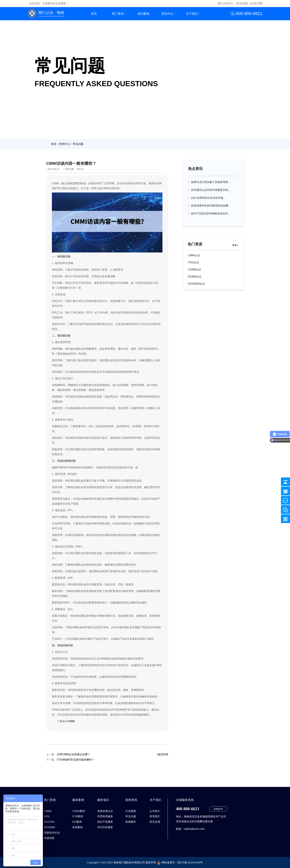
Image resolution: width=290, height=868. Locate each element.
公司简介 (155, 811)
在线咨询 (218, 809)
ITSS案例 (78, 816)
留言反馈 (155, 822)
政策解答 (131, 822)
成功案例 (143, 14)
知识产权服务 (105, 822)
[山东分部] (256, 3)
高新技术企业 (52, 833)
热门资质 (118, 14)
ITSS (47, 816)
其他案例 (77, 827)
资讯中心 (167, 14)
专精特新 (49, 838)
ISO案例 (77, 822)
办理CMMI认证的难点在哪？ (73, 754)
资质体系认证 (105, 811)
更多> (235, 245)
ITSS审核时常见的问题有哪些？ (75, 760)
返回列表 (162, 754)
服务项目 (103, 800)
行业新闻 (131, 811)
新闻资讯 (131, 800)
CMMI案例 (78, 811)
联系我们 (155, 816)
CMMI (71, 721)
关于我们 (192, 14)
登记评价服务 (105, 827)
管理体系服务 (105, 816)
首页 (94, 14)
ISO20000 (49, 827)
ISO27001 (49, 822)
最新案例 (78, 800)
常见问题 (78, 144)
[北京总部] (242, 3)
